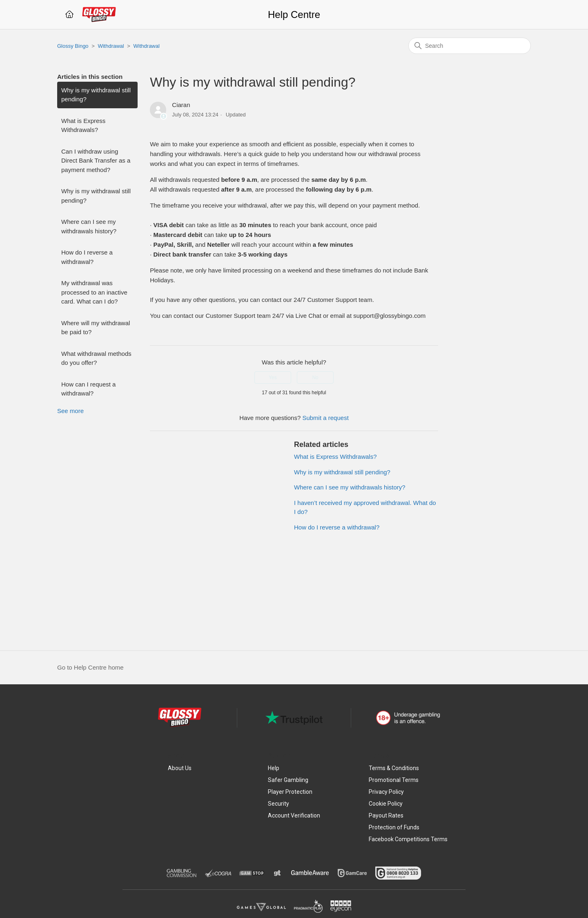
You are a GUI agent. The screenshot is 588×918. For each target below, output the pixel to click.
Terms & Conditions (394, 768)
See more (70, 411)
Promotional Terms (394, 780)
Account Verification (294, 815)
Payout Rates (386, 815)
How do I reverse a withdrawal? (87, 257)
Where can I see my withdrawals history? (89, 226)
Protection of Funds (394, 827)
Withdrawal (111, 46)
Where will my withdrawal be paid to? (96, 328)
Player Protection (290, 792)
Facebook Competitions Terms (408, 839)
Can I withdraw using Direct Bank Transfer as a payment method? (96, 161)
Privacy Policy (386, 792)
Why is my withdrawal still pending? (96, 95)
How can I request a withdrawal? (88, 389)
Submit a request (325, 418)
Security (278, 804)
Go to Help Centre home (90, 667)
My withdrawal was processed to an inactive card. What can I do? (94, 292)
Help (274, 768)
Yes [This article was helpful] (273, 377)
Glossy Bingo (73, 46)
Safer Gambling (288, 780)
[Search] (470, 46)
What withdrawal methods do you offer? (96, 358)
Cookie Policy (386, 804)
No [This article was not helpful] (315, 377)
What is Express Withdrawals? (83, 125)
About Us (180, 768)
